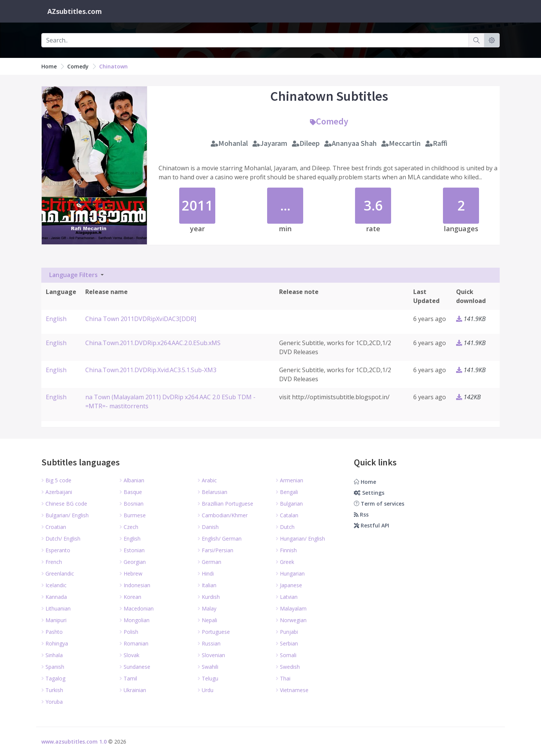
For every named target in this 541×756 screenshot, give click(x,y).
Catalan (287, 515)
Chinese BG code (64, 504)
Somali (286, 655)
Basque (131, 492)
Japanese (289, 585)
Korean (130, 597)
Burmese (133, 515)
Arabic (207, 480)
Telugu (208, 678)
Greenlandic (58, 573)
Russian (209, 643)
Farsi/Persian (215, 550)
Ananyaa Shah (351, 143)
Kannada (54, 597)
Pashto (52, 632)
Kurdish (209, 597)
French (52, 562)
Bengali (287, 492)
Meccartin (401, 143)
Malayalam (291, 608)
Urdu (206, 690)
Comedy (78, 66)
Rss (361, 514)
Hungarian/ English (300, 539)
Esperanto (56, 550)
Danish (208, 527)
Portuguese (214, 632)
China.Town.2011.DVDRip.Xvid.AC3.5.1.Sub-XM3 (151, 370)
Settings (369, 493)
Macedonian (137, 608)
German (209, 562)
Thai (283, 678)
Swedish (288, 667)
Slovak (129, 655)
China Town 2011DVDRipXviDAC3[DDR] (141, 319)
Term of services (379, 504)
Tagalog (53, 678)
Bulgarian (289, 504)
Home (49, 66)
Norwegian (291, 620)
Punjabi (287, 632)
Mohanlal (229, 143)
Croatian (54, 527)
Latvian (287, 597)
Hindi (206, 573)
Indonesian (135, 585)
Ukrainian (133, 690)
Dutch (285, 527)
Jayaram (270, 143)
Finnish (286, 550)
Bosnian (131, 504)
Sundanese (135, 667)
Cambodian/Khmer (223, 515)
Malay (207, 608)
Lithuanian (56, 608)
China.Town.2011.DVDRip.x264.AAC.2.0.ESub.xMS (153, 343)
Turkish (52, 690)
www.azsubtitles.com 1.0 (74, 742)
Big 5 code (56, 480)
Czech (129, 527)
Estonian (132, 550)
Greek (285, 562)
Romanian (134, 643)
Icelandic (54, 585)
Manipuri (54, 620)
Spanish (53, 667)
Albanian (132, 480)
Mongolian (134, 620)
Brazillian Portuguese (225, 504)
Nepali (207, 620)
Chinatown (113, 66)
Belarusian (212, 492)
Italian (207, 585)
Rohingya (55, 643)
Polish (129, 632)
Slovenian (211, 655)
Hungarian (290, 573)
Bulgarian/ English (65, 515)
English (56, 319)
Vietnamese (292, 690)
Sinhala (52, 655)
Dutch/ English (61, 539)
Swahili (208, 667)
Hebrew (131, 573)
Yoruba (52, 702)
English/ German (220, 539)
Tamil (128, 678)
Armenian (289, 480)
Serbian (287, 643)
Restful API (372, 525)
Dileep (306, 143)
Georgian (133, 562)
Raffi (436, 143)
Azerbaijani (57, 492)
